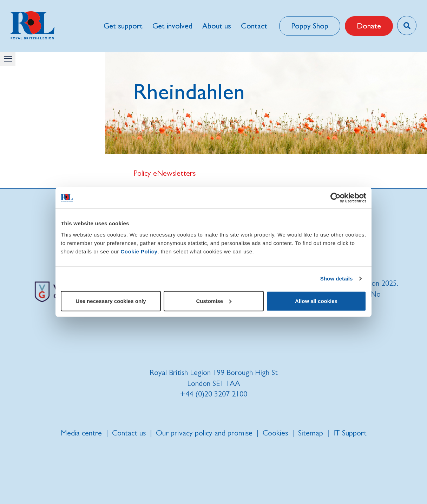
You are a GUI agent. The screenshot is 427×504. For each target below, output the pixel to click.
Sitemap (311, 433)
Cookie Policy (139, 251)
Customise (214, 301)
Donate (369, 26)
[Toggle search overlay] (407, 25)
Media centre (81, 433)
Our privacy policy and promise (204, 433)
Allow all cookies (316, 301)
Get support (123, 26)
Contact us (129, 433)
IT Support (350, 433)
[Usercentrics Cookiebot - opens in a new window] (336, 198)
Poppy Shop (310, 26)
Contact (254, 26)
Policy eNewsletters (165, 173)
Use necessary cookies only (111, 301)
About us (217, 26)
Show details (337, 279)
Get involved (172, 26)
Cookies (275, 433)
